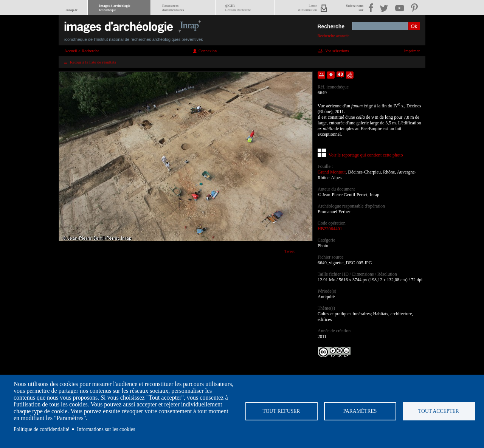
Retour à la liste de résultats (93, 62)
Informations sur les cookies (106, 429)
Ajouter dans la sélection (321, 75)
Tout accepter (439, 411)
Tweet (289, 251)
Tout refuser (282, 411)
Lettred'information (308, 8)
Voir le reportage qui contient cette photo (366, 155)
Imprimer (412, 51)
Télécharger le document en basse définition (331, 75)
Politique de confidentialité (41, 429)
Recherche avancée (333, 36)
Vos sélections (337, 51)
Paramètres (360, 411)
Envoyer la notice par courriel (350, 75)
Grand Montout (332, 172)
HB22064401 (330, 229)
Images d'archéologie (115, 8)
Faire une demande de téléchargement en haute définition (340, 75)
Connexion (208, 51)
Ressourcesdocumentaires (173, 8)
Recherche (331, 26)
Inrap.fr (71, 10)
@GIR (238, 8)
